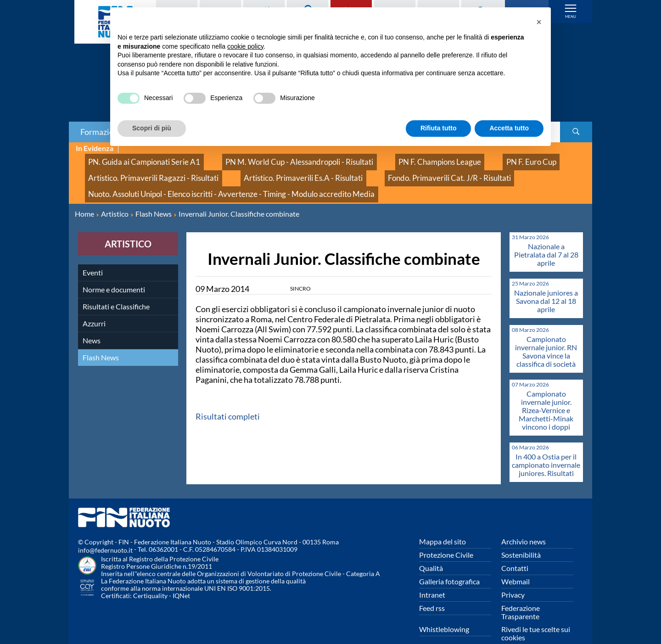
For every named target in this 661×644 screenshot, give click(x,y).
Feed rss (432, 590)
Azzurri (94, 305)
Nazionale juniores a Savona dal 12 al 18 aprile (546, 283)
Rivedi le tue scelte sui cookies (536, 615)
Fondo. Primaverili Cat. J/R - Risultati (389, 169)
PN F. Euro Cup (456, 159)
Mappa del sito (443, 523)
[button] (539, 22)
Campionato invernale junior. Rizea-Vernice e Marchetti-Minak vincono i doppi (546, 392)
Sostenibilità (521, 536)
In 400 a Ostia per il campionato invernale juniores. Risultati (546, 446)
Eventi (93, 254)
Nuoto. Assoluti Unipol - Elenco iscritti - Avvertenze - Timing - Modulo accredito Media (208, 179)
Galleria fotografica (449, 563)
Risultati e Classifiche (116, 288)
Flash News (101, 339)
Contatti (515, 550)
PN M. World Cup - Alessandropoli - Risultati (263, 159)
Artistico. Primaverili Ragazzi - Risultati (141, 169)
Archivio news (524, 523)
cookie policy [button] (245, 46)
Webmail (515, 563)
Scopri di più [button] (152, 128)
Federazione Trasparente (521, 594)
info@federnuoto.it (105, 532)
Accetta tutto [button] (509, 128)
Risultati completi (228, 398)
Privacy (513, 576)
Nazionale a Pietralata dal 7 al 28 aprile (546, 236)
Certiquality (150, 577)
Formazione (101, 132)
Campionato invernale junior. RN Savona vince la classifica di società (546, 333)
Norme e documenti (114, 271)
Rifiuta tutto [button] (439, 128)
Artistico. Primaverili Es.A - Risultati (266, 169)
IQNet (181, 577)
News (92, 322)
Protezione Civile (446, 536)
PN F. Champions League (380, 159)
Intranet (432, 576)
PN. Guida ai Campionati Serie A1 (133, 159)
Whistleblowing (444, 611)
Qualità (431, 550)
